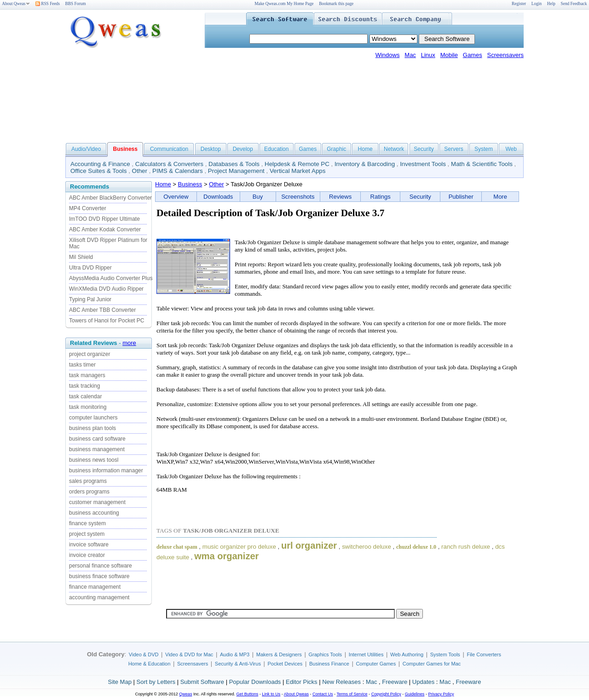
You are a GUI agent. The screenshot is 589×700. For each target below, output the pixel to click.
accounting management (99, 597)
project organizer (90, 354)
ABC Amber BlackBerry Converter (110, 198)
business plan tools (92, 428)
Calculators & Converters (169, 164)
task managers (87, 375)
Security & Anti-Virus (238, 664)
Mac (410, 55)
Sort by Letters (156, 682)
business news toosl (94, 460)
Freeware (395, 682)
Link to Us (271, 694)
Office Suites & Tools (99, 171)
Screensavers (505, 55)
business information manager (106, 470)
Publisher (461, 197)
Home (365, 149)
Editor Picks (302, 682)
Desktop (211, 149)
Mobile (449, 55)
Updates (423, 682)
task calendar (85, 396)
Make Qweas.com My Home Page (284, 4)
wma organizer (226, 556)
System (484, 149)
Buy (258, 197)
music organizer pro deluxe (239, 547)
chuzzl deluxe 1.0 (416, 547)
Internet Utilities (366, 654)
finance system (87, 523)
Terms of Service (352, 694)
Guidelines (415, 694)
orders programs (89, 492)
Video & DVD (144, 654)
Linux (428, 55)
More (500, 197)
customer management (97, 502)
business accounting (94, 513)
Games (473, 55)
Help (551, 4)
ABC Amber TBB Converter (102, 310)
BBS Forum (76, 4)
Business (190, 184)
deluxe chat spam (177, 547)
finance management (95, 587)
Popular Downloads (255, 682)
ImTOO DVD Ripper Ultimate (104, 219)
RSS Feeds (48, 4)
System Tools (445, 654)
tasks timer (82, 365)
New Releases (341, 682)
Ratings (381, 197)
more (129, 343)
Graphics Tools (325, 654)
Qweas (185, 694)
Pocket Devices (285, 664)
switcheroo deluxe (367, 547)
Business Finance (329, 664)
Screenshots (298, 197)
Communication (169, 149)
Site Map (120, 682)
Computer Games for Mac (432, 664)
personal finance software (101, 566)
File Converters (484, 654)
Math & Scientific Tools (482, 164)
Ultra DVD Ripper (90, 268)
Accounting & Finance (100, 164)
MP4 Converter (88, 208)
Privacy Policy (441, 694)
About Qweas (16, 4)
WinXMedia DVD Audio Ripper (106, 289)
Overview (176, 197)
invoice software (89, 545)
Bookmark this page (336, 4)
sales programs (88, 481)
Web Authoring (407, 654)
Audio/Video (86, 149)
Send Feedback (574, 4)
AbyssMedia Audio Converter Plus (111, 278)
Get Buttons (248, 694)
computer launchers (93, 418)
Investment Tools (423, 164)
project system (87, 534)
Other (140, 171)
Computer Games (376, 664)
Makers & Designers (279, 654)
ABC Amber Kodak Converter (105, 230)
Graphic (336, 149)
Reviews (340, 197)
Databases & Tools (234, 164)
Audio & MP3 (235, 654)
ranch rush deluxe (466, 547)
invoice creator (87, 555)
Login (537, 4)
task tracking (84, 386)
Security (424, 149)
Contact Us (323, 694)
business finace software (99, 576)
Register (519, 4)
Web (511, 149)
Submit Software (202, 682)
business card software (97, 439)
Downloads (218, 197)
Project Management (236, 171)
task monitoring (88, 407)
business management (97, 449)
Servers (453, 149)
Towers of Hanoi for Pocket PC (107, 321)
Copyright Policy (386, 694)
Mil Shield (81, 257)
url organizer (309, 545)
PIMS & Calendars (178, 171)
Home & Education (150, 664)
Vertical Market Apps (298, 171)
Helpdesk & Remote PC (297, 164)
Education (276, 149)
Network (394, 149)
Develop (243, 149)
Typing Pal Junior (90, 299)
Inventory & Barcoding (365, 164)
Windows (388, 55)
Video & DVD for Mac (189, 654)
